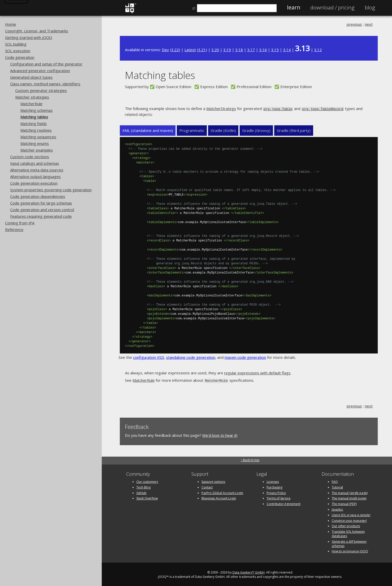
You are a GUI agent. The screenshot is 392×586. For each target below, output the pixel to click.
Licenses (273, 481)
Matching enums (35, 143)
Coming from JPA (20, 223)
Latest (190, 50)
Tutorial (337, 486)
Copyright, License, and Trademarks (37, 31)
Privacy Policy (276, 492)
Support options (213, 481)
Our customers (147, 481)
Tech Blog (143, 486)
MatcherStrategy (221, 108)
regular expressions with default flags (257, 373)
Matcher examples (37, 150)
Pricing (332, 7)
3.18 (239, 50)
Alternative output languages (35, 176)
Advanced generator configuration (40, 71)
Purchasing (274, 486)
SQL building (16, 44)
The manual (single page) (350, 492)
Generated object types (31, 77)
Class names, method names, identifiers (45, 84)
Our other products (346, 525)
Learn (294, 7)
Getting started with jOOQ (29, 37)
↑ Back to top (250, 459)
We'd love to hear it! (220, 434)
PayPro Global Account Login (222, 492)
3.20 (215, 50)
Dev (165, 50)
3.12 (318, 50)
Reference (14, 229)
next (369, 24)
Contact (207, 486)
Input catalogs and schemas (35, 163)
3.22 (175, 50)
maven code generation (245, 357)
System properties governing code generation (51, 190)
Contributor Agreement (284, 503)
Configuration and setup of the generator (46, 64)
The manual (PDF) (344, 503)
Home (11, 24)
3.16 (263, 50)
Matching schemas (37, 110)
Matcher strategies (32, 97)
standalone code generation (191, 357)
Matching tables (34, 117)
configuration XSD (149, 357)
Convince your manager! (349, 520)
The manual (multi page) (349, 498)
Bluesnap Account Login (219, 498)
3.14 (287, 50)
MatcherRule (31, 104)
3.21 (202, 50)
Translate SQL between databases (348, 533)
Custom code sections (30, 157)
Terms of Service (279, 498)
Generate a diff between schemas (349, 543)
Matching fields (34, 124)
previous (354, 24)
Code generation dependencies (38, 196)
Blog (370, 7)
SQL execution (18, 51)
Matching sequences (38, 137)
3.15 (275, 50)
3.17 (251, 50)
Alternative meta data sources (37, 170)
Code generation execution (34, 183)
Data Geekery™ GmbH (249, 571)
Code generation (20, 57)
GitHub (141, 492)
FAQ (335, 481)
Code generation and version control (42, 210)
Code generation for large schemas (41, 203)
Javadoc (337, 508)
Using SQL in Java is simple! (351, 514)
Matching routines (36, 130)
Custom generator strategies (41, 90)
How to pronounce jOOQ (350, 550)
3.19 (227, 50)
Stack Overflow (147, 498)
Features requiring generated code (41, 216)
